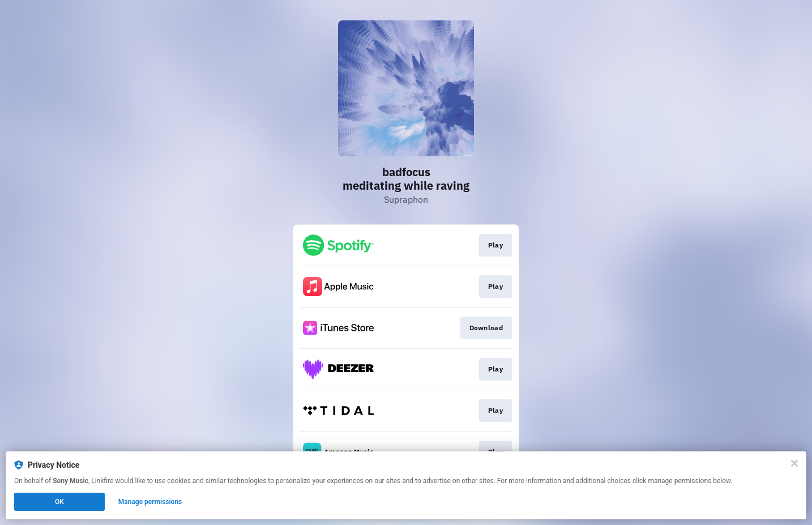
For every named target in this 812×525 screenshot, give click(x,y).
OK (59, 502)
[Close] (794, 463)
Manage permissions (150, 502)
